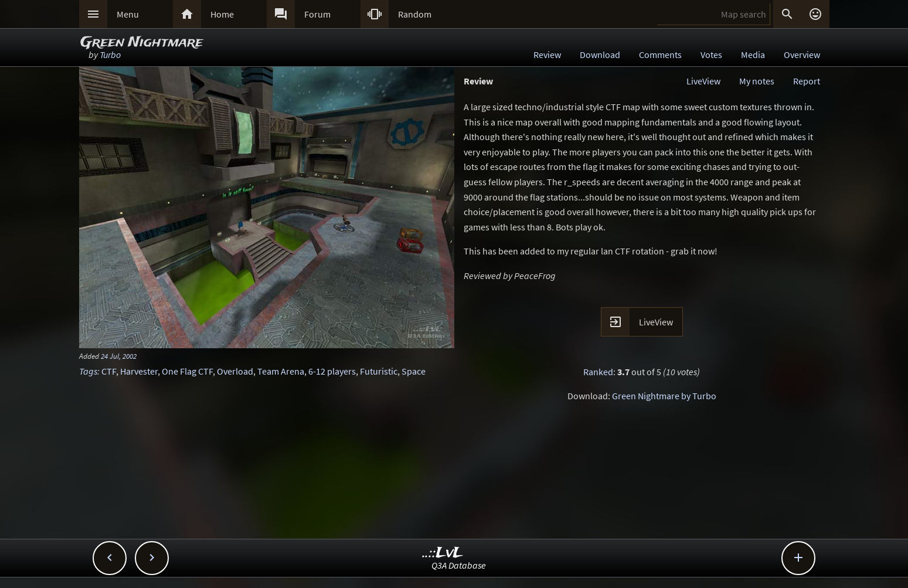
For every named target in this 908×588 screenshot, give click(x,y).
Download (600, 55)
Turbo (110, 55)
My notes (757, 81)
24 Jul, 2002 (119, 356)
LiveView (703, 81)
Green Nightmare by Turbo (664, 396)
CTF (109, 371)
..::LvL (443, 553)
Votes (711, 55)
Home (222, 14)
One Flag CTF (187, 371)
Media (753, 55)
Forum (317, 14)
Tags (88, 371)
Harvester (139, 371)
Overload (235, 371)
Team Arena (281, 371)
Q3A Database (459, 565)
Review (547, 55)
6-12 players (332, 371)
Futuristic (379, 371)
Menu (128, 14)
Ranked (598, 372)
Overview (802, 55)
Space (414, 371)
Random (415, 14)
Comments (660, 55)
